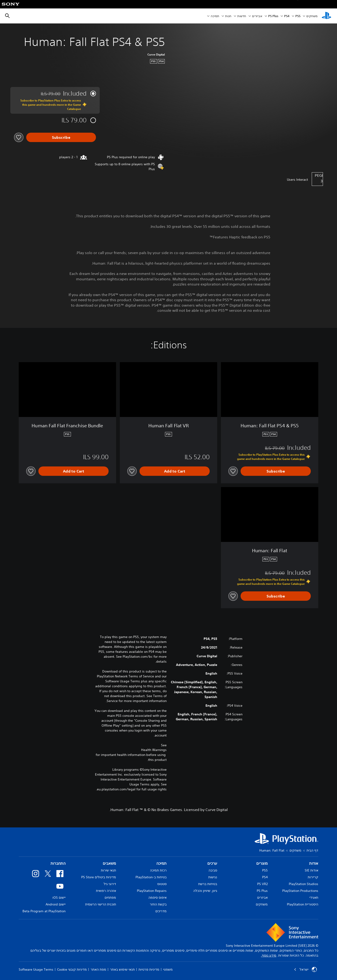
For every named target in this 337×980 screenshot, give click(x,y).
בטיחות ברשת (208, 884)
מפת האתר (98, 969)
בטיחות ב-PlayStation (151, 877)
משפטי (168, 969)
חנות (228, 16)
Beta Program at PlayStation (44, 911)
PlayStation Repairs (152, 891)
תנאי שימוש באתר (122, 969)
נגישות (213, 877)
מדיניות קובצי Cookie (72, 969)
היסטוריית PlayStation (303, 904)
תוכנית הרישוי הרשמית (101, 904)
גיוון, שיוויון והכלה (205, 891)
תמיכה (215, 16)
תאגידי (314, 897)
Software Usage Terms (36, 969)
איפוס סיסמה (158, 897)
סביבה (213, 870)
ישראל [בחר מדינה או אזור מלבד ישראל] (305, 969)
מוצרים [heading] (262, 863)
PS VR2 (262, 884)
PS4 (287, 16)
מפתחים (110, 897)
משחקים (312, 16)
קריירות (313, 877)
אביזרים (257, 16)
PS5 (265, 870)
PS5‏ (298, 16)
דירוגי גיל (110, 884)
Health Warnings (154, 750)
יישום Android (56, 904)
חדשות (242, 16)
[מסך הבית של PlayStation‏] (326, 16)
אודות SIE (311, 870)
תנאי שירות (108, 870)
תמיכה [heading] (161, 863)
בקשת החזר (158, 904)
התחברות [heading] (58, 863)
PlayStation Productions (300, 891)
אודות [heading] (314, 863)
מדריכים (161, 911)
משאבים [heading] (109, 863)
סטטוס (162, 884)
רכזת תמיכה (158, 870)
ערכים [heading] (212, 863)
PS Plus (273, 16)
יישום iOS (59, 897)
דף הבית (312, 850)
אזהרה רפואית (106, 891)
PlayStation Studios (304, 884)
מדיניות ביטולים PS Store (99, 877)
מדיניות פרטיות (149, 969)
